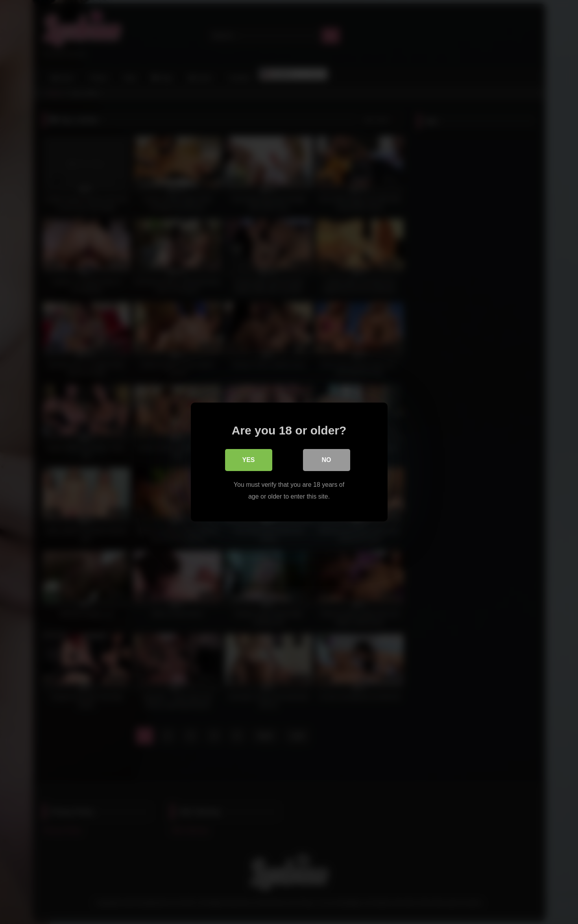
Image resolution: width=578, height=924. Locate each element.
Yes (248, 460)
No (327, 460)
